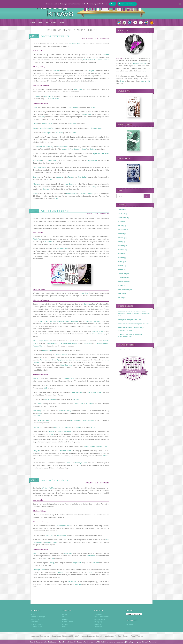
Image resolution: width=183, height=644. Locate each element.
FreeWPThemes (137, 636)
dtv (63, 617)
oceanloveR (122, 334)
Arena (64, 614)
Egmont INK (98, 154)
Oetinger (65, 624)
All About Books (36, 627)
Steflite (33, 614)
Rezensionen (51, 22)
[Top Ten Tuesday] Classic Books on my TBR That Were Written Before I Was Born (134, 313)
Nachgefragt (122, 278)
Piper (64, 627)
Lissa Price (98, 627)
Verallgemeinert (123, 290)
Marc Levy (98, 624)
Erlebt (120, 242)
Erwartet (121, 246)
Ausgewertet (122, 218)
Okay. (113, 4)
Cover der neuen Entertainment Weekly (59, 321)
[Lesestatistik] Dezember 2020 (131, 320)
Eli (119, 320)
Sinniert (121, 286)
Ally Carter (98, 614)
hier (56, 199)
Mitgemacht (122, 274)
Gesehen (121, 266)
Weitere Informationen (127, 4)
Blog (62, 22)
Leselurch (34, 622)
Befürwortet (122, 230)
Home (33, 22)
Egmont (65, 619)
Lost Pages (35, 619)
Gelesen (120, 262)
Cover (93, 427)
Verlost (120, 298)
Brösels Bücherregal (38, 617)
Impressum (35, 636)
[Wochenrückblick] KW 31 (55, 36)
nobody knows (56, 636)
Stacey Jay (98, 622)
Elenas (106, 55)
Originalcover (43, 420)
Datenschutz (45, 636)
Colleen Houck (99, 619)
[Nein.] (180, 4)
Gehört (120, 254)
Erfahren (121, 238)
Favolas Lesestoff (37, 624)
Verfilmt (121, 294)
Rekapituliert (104, 39)
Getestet (121, 270)
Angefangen (122, 214)
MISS (40, 22)
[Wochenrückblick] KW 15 (55, 480)
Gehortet (121, 258)
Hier (35, 107)
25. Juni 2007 (131, 624)
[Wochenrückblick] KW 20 (55, 211)
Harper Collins (67, 622)
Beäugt (120, 222)
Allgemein (121, 210)
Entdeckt (121, 234)
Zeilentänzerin (123, 311)
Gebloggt (121, 250)
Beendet (120, 226)
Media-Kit (145, 81)
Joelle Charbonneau (101, 617)
